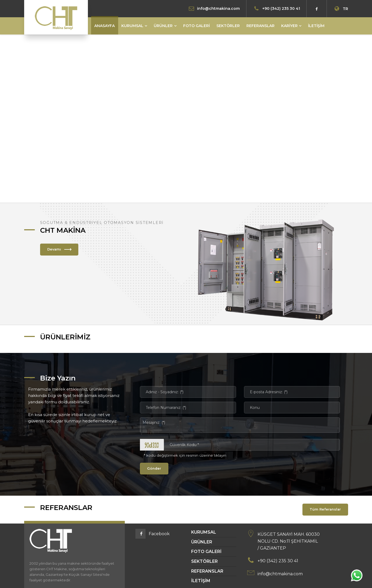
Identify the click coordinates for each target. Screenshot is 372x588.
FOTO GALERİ (206, 552)
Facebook (159, 534)
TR (341, 9)
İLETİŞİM (201, 581)
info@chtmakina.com (218, 8)
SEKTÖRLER (204, 561)
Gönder (154, 468)
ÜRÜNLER (202, 542)
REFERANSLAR (207, 571)
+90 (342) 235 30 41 (281, 8)
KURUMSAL (204, 532)
